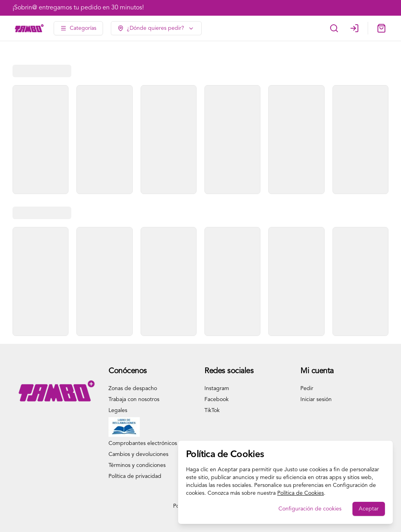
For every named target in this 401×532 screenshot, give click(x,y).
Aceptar (369, 509)
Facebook (217, 399)
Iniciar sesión (316, 399)
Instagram (217, 389)
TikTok (212, 410)
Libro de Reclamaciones (138, 427)
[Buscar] (334, 28)
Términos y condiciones (137, 465)
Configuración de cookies (310, 509)
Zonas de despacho (133, 389)
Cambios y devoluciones (138, 454)
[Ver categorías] (78, 28)
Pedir (307, 389)
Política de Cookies (301, 493)
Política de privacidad (135, 476)
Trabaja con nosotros (134, 399)
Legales (118, 410)
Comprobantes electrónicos (143, 443)
